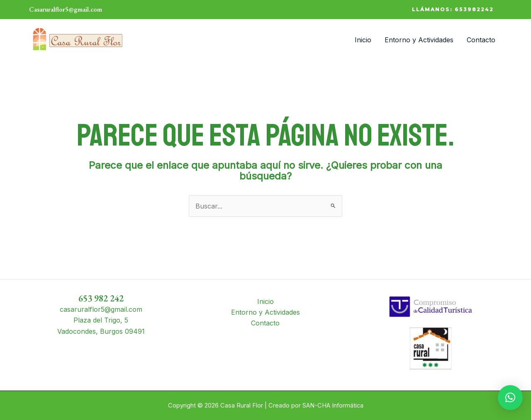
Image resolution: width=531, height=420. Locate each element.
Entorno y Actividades (419, 40)
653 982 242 (101, 298)
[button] (453, 10)
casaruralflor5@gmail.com (101, 309)
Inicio (363, 40)
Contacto (481, 40)
